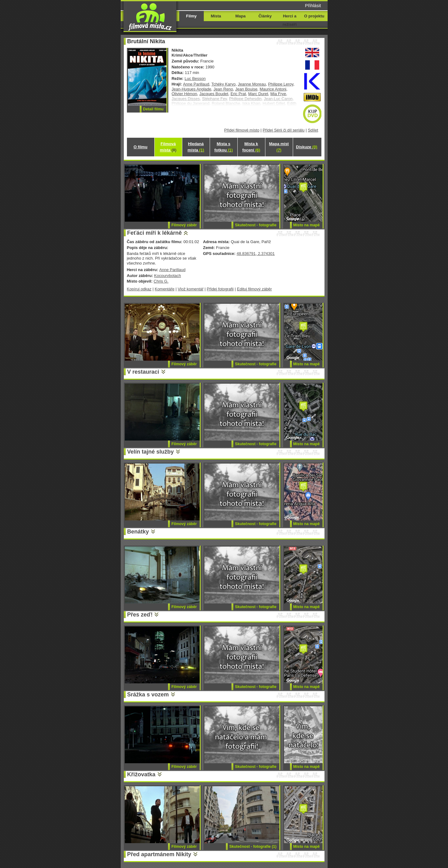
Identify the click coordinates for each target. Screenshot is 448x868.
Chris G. (161, 281)
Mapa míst (279, 147)
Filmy (191, 16)
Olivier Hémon (184, 94)
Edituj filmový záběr (254, 289)
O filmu (140, 147)
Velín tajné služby (151, 452)
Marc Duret (258, 94)
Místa (216, 16)
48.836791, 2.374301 (255, 254)
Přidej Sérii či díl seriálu (284, 130)
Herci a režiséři (289, 20)
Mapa (240, 16)
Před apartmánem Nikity (159, 854)
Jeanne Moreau (252, 84)
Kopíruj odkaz (139, 289)
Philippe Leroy (281, 84)
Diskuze (306, 147)
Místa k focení (251, 147)
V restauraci (143, 372)
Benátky (138, 532)
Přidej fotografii (220, 289)
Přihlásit (313, 6)
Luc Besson (195, 78)
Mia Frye (278, 94)
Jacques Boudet (214, 94)
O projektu (314, 16)
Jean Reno (223, 89)
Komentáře (164, 289)
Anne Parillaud (196, 84)
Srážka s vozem (148, 695)
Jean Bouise (246, 89)
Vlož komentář (191, 289)
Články (265, 16)
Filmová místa (168, 147)
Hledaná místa (196, 147)
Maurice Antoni (273, 89)
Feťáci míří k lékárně (155, 233)
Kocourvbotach (167, 276)
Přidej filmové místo (242, 130)
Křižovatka (141, 774)
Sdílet (313, 130)
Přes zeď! (140, 615)
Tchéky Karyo (223, 84)
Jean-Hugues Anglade (191, 89)
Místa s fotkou (224, 147)
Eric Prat (238, 94)
